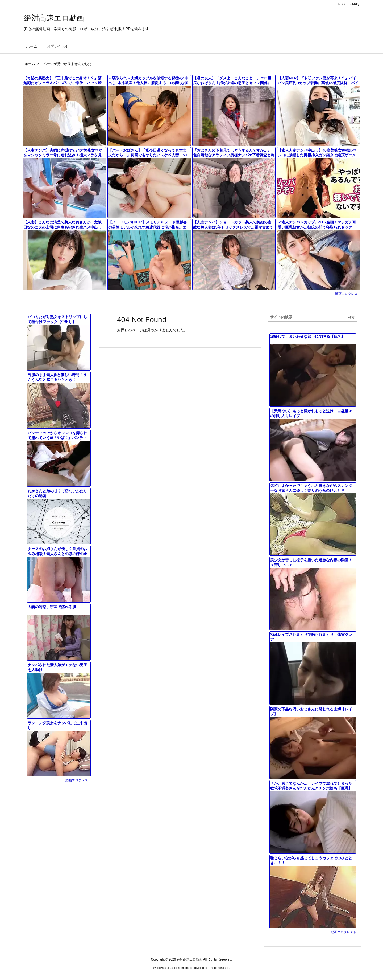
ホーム (30, 64)
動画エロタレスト (348, 294)
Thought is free (218, 968)
